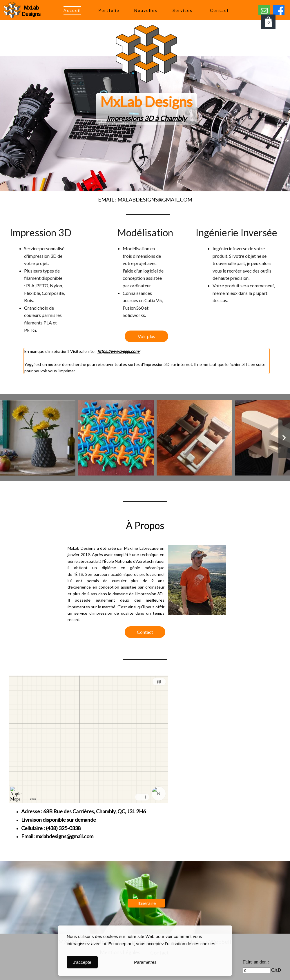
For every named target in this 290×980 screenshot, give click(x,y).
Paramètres (145, 962)
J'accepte (82, 962)
